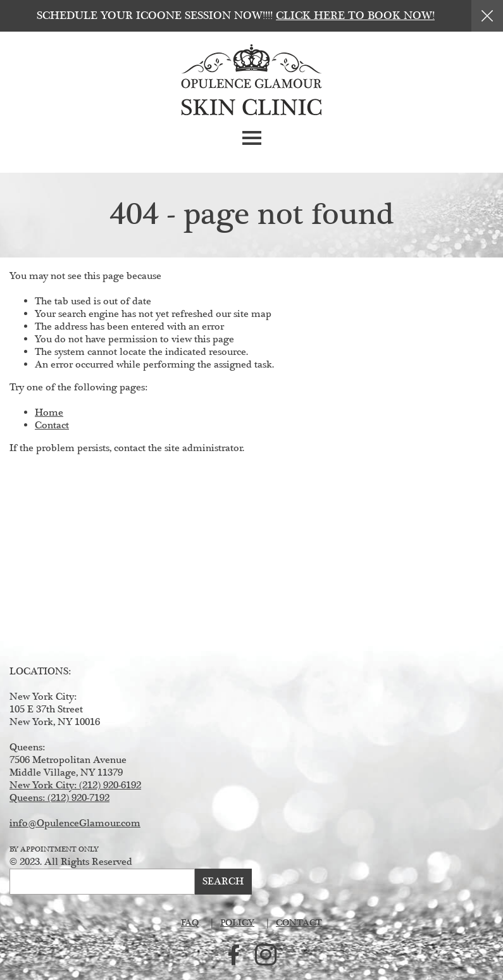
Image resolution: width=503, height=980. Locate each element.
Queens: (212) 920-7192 (59, 798)
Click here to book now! (355, 16)
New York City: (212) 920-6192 (75, 785)
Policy (237, 923)
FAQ (190, 923)
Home (49, 413)
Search (223, 882)
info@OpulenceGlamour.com (75, 823)
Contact (52, 425)
